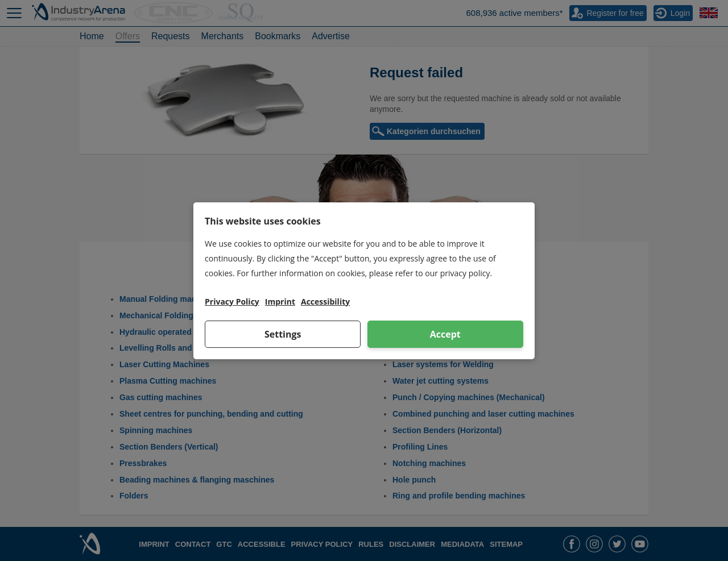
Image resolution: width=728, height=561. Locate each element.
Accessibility (325, 302)
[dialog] (364, 281)
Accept (445, 334)
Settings (283, 334)
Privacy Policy (232, 302)
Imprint (280, 302)
